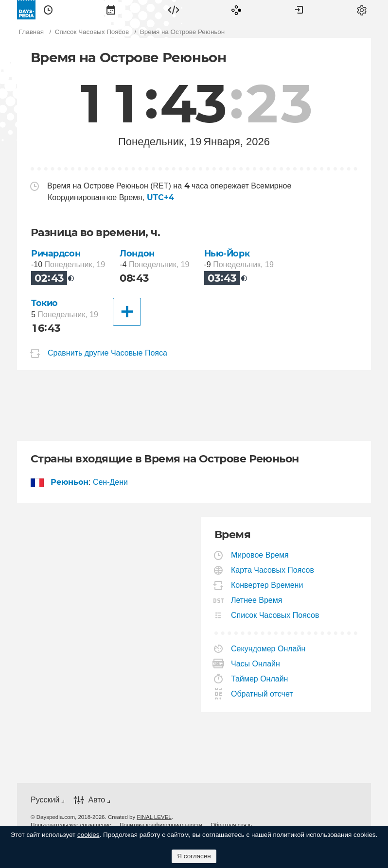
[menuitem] (48, 10)
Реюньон (70, 482)
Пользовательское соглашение (71, 825)
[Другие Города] (127, 312)
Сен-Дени (110, 482)
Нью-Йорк (227, 253)
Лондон (137, 253)
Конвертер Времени (267, 585)
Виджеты (174, 10)
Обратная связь (231, 825)
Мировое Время (260, 555)
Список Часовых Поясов (275, 615)
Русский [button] (45, 800)
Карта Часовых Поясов (273, 570)
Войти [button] (299, 10)
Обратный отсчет (262, 694)
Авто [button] (97, 800)
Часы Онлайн (256, 664)
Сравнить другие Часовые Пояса (107, 353)
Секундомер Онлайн (268, 649)
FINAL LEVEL (154, 817)
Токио (44, 303)
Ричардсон (56, 253)
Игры (236, 10)
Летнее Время (257, 600)
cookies (88, 835)
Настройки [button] (362, 10)
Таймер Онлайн (260, 679)
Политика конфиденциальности (161, 825)
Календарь (111, 10)
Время (48, 10)
